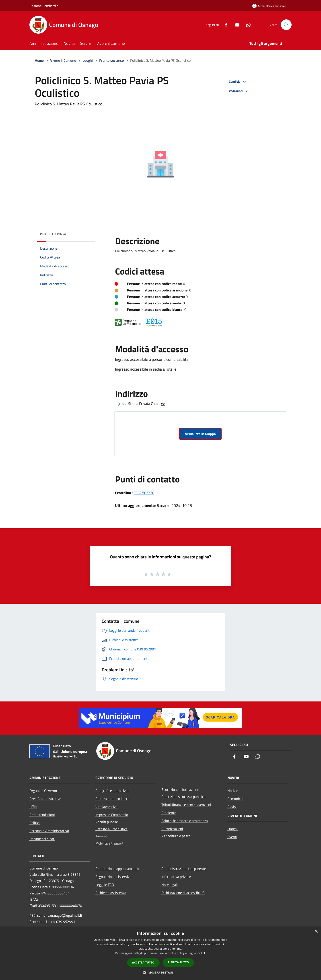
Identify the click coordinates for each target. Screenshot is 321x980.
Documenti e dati (42, 839)
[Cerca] (286, 25)
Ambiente (169, 813)
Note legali (170, 885)
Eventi (232, 837)
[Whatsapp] (247, 25)
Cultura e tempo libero (112, 799)
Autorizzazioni (172, 829)
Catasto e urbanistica (111, 829)
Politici (35, 823)
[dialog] (160, 953)
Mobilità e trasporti (110, 843)
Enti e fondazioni (42, 815)
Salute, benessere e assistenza (185, 821)
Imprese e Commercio (112, 815)
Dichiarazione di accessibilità (183, 893)
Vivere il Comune (64, 60)
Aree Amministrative (45, 799)
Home (39, 60)
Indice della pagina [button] (53, 234)
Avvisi (232, 807)
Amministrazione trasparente (184, 869)
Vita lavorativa (106, 807)
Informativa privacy (176, 877)
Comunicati (236, 799)
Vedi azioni (239, 91)
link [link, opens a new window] (203, 953)
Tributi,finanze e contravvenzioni (186, 805)
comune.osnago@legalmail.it (60, 915)
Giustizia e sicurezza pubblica (183, 797)
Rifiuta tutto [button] (178, 962)
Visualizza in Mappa (200, 434)
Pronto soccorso (111, 60)
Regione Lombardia (44, 6)
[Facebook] (224, 25)
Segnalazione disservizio (114, 877)
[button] (160, 972)
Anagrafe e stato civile (112, 791)
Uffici (33, 807)
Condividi (238, 82)
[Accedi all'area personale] (269, 6)
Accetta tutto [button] (143, 963)
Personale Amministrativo (49, 831)
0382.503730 (144, 493)
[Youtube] (235, 25)
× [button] (316, 932)
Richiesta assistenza (111, 893)
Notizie (233, 791)
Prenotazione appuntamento (117, 869)
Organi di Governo (43, 791)
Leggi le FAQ (105, 885)
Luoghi (88, 60)
